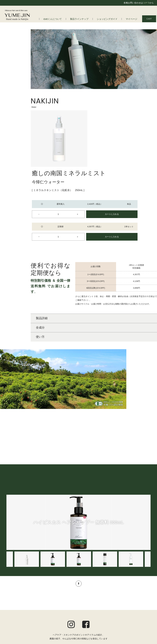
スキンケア (65, 608)
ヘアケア (64, 603)
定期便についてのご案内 (139, 607)
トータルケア (66, 616)
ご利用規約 (145, 611)
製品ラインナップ (85, 19)
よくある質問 (16, 608)
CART (149, 19)
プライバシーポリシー (140, 615)
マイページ (132, 19)
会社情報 (14, 612)
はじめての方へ (17, 603)
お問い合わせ (144, 623)
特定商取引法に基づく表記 (138, 619)
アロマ (63, 620)
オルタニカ (65, 624)
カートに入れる (137, 141)
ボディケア (65, 612)
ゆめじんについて (61, 19)
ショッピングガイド (110, 19)
